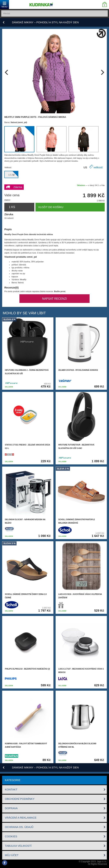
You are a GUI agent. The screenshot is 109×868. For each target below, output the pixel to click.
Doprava (11, 808)
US (85, 167)
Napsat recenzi (54, 299)
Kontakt (11, 789)
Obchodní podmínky (20, 799)
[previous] (7, 72)
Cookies (11, 836)
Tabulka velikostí (18, 846)
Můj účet (12, 855)
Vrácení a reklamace (21, 818)
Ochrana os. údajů (19, 827)
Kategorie (13, 780)
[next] (102, 72)
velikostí (98, 167)
